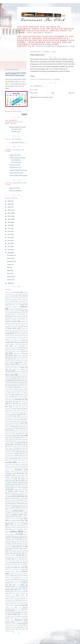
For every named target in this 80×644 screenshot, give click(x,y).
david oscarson (11, 350)
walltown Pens (10, 616)
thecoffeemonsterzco (22, 598)
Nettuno (15, 487)
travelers (19, 604)
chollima (7, 335)
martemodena (14, 459)
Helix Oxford (22, 405)
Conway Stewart (19, 342)
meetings (8, 462)
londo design (9, 448)
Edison (26, 364)
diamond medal (21, 355)
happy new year (10, 403)
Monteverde (20, 473)
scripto (9, 566)
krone (24, 432)
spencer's (16, 583)
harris (20, 403)
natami (26, 481)
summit (7, 592)
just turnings (24, 425)
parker (16, 511)
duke (12, 362)
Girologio (17, 393)
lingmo (15, 446)
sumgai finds (22, 588)
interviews (23, 418)
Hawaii (26, 403)
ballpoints (24, 307)
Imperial (7, 412)
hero (7, 407)
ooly (19, 498)
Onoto (14, 498)
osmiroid (25, 500)
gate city (22, 387)
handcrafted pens (19, 400)
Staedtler (22, 584)
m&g (11, 453)
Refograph (19, 545)
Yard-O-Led (8, 629)
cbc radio (12, 332)
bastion (24, 309)
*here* (48, 33)
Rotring (19, 555)
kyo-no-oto (22, 434)
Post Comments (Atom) (46, 97)
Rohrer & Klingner (10, 554)
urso (17, 609)
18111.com (8, 292)
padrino (15, 505)
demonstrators (16, 353)
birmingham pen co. (11, 314)
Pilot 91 (25, 534)
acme (9, 294)
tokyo (24, 602)
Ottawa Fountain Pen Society (18, 170)
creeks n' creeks (14, 344)
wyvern (18, 627)
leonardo (12, 443)
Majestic (17, 455)
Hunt (18, 410)
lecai (8, 441)
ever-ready (8, 373)
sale (16, 559)
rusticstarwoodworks (22, 557)
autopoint (15, 307)
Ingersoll (15, 414)
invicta (7, 420)
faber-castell (10, 375)
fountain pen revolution (19, 382)
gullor (19, 398)
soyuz (17, 581)
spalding (23, 581)
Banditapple (12, 309)
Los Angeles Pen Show (19, 452)
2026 (9, 201)
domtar (19, 361)
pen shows (24, 518)
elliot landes (14, 368)
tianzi (7, 602)
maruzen (7, 460)
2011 (9, 247)
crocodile (23, 344)
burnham (7, 323)
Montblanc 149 (9, 472)
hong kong (16, 409)
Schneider (14, 562)
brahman (7, 320)
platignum (8, 538)
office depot (25, 495)
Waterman (18, 620)
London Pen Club (15, 165)
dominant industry (10, 361)
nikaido (7, 489)
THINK (17, 600)
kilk (25, 430)
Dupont (18, 362)
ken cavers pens (17, 430)
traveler (13, 604)
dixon (18, 359)
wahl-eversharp (12, 614)
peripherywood (22, 529)
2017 (9, 228)
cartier (19, 330)
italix (12, 420)
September (10, 261)
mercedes (25, 462)
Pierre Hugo (10, 534)
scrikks (26, 564)
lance (24, 438)
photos (14, 531)
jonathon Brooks (9, 425)
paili (25, 505)
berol (6, 313)
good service (23, 394)
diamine (11, 355)
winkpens (8, 626)
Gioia (9, 393)
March (9, 273)
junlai (17, 425)
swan (24, 592)
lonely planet (22, 450)
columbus (8, 341)
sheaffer (25, 571)
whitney (9, 624)
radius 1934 (10, 543)
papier (24, 509)
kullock (7, 434)
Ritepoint (13, 550)
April (9, 270)
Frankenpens (14, 384)
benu (23, 311)
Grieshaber (21, 396)
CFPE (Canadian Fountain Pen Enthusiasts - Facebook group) (18, 160)
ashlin (19, 303)
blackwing (8, 316)
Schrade (7, 564)
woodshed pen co (10, 627)
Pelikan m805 (14, 517)
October (10, 258)
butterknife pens (16, 323)
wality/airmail (24, 614)
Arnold (12, 301)
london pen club (20, 448)
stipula (23, 586)
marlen (7, 459)
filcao (21, 377)
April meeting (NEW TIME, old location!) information (16, 74)
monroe (7, 470)
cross (7, 346)
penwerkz (14, 529)
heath (9, 405)
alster (15, 298)
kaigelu (13, 427)
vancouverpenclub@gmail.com (55, 46)
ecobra (20, 364)
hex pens (15, 407)
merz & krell (10, 464)
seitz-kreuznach (14, 570)
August (9, 264)
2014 (9, 238)
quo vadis (25, 541)
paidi (20, 505)
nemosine (8, 487)
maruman (23, 459)
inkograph (8, 418)
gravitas (13, 396)
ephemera (22, 369)
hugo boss (11, 410)
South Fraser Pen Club (16, 173)
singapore (19, 576)
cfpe (25, 332)
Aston (24, 303)
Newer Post (34, 93)
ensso (7, 369)
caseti (24, 330)
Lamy (22, 436)
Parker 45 (25, 511)
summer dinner (10, 590)
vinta (8, 613)
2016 (9, 231)
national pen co (21, 484)
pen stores (21, 520)
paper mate (22, 507)
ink (21, 414)
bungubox (23, 321)
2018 (9, 225)
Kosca (18, 432)
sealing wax (17, 566)
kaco (8, 427)
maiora (11, 455)
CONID (23, 341)
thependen (10, 600)
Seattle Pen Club (15, 188)
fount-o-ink (25, 379)
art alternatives (21, 301)
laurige (7, 439)
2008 (9, 283)
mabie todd (18, 453)
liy (25, 446)
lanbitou (18, 438)
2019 (9, 222)
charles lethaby (17, 334)
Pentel (7, 529)
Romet (20, 554)
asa (15, 303)
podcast (12, 540)
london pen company (11, 450)
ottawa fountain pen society (19, 502)
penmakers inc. (22, 526)
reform (26, 545)
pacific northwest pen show (20, 504)
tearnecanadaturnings (10, 597)
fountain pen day (12, 380)
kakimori (20, 427)
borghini (10, 318)
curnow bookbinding (19, 346)
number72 (23, 493)
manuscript (23, 457)
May (9, 267)
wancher (8, 618)
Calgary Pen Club (15, 155)
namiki (7, 481)
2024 (9, 207)
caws (6, 332)
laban (14, 436)
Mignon (7, 466)
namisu (13, 481)
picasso (26, 532)
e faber (24, 362)
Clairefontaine (11, 337)
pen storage (12, 520)
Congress (15, 341)
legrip (7, 443)
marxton (15, 460)
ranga (18, 543)
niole (14, 489)
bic (17, 313)
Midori (24, 464)
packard (9, 505)
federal (20, 375)
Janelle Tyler (20, 421)
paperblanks (16, 509)
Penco (10, 526)
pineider (9, 536)
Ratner (24, 543)
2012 (9, 244)
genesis (9, 391)
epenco (14, 369)
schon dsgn (22, 562)
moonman (8, 475)
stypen (14, 588)
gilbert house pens (23, 391)
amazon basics (22, 298)
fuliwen (23, 386)
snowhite (7, 577)
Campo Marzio (23, 327)
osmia (19, 500)
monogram (23, 468)
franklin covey (23, 384)
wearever (8, 622)
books (26, 316)
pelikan (15, 515)
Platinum (16, 538)
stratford (7, 588)
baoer (18, 309)
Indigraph (8, 414)
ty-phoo (7, 607)
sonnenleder (15, 579)
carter (13, 330)
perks (7, 532)
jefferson (16, 423)
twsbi (23, 605)
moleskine (23, 466)
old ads (14, 496)
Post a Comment (34, 90)
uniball (16, 607)
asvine (7, 305)
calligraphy (8, 327)
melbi (19, 462)
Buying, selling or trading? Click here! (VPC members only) (18, 129)
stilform (16, 586)
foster (18, 379)
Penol (19, 527)
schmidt (7, 562)
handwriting (8, 401)
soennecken (16, 577)
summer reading (22, 590)
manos (7, 457)
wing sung (21, 624)
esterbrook (8, 371)
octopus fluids (15, 495)
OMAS (22, 496)
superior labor (16, 592)
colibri (14, 339)
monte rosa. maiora (20, 472)
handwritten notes (20, 401)
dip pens (25, 357)
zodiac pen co (9, 631)
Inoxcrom (15, 418)
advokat (7, 296)
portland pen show (16, 541)
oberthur (7, 495)
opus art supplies (11, 500)
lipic (20, 446)
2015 (9, 234)
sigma (7, 576)
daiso (20, 348)
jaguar (13, 421)
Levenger (25, 445)
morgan (23, 475)
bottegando (23, 318)
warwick (23, 618)
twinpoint (16, 605)
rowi (14, 557)
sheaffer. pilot (13, 574)
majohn (24, 455)
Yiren (17, 629)
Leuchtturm (16, 445)
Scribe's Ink (14, 564)
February (10, 277)
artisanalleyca (9, 303)
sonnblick (8, 579)
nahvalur (15, 479)
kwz (14, 434)
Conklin (8, 342)
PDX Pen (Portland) (16, 191)
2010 (9, 250)
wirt (24, 626)
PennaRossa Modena (10, 527)
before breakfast (15, 311)
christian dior (24, 335)
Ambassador (8, 299)
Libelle (9, 446)
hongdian (25, 409)
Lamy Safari (9, 438)
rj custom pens (22, 550)
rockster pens (21, 552)
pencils (25, 524)
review (7, 548)
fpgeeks (7, 384)
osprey (9, 502)
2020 (9, 219)
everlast (15, 373)
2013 (9, 241)
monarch (16, 468)
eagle (7, 364)
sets (6, 572)
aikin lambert (15, 296)
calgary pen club (13, 325)
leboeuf (26, 439)
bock (21, 316)
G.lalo (7, 387)
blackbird (23, 314)
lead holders (19, 439)
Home (53, 93)
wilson (15, 624)
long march (8, 452)
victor (21, 611)
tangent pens (20, 595)
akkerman (25, 296)
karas (24, 428)
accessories (16, 292)
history (23, 407)
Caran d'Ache (12, 328)
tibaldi (12, 602)
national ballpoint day (14, 482)
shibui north (22, 574)
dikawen (18, 357)
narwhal (20, 481)
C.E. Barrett (25, 323)
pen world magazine (19, 522)
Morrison (8, 477)
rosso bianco (10, 555)
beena (7, 311)
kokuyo (12, 432)
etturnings (17, 371)
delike (24, 351)
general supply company (22, 389)
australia (7, 307)
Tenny (21, 597)
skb (25, 576)
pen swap (8, 522)
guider (13, 398)
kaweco (8, 430)
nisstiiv (20, 489)
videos (26, 611)
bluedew (15, 316)
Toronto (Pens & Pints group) (18, 176)
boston (16, 318)
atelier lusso (15, 305)
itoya (16, 420)
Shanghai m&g (15, 572)
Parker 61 (19, 513)
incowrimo (15, 412)
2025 (9, 204)
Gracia (7, 396)
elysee (22, 368)
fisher (13, 379)
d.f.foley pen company (11, 348)
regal (8, 547)
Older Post (72, 93)
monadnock (8, 468)
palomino (7, 507)
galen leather (14, 387)
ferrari (26, 375)
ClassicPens (20, 337)
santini (24, 561)
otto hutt (8, 504)
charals (7, 334)
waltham (18, 616)
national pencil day (11, 486)
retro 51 (22, 547)
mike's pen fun (15, 466)
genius (14, 391)
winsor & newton (16, 626)
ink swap (13, 416)
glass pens (15, 394)
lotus (6, 453)
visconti (15, 613)
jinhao (23, 423)
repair (14, 547)
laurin (12, 439)
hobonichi (8, 409)
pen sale (16, 518)
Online (7, 498)
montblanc (18, 470)
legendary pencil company (19, 441)
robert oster (9, 552)
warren (15, 618)
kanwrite (17, 428)
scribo (20, 564)
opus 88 (25, 498)
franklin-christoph (13, 386)
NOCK (26, 489)
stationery (8, 586)
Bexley (12, 313)
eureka (24, 371)
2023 (9, 210)
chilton (24, 334)
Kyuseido (8, 436)
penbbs (7, 524)
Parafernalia (8, 511)
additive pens (22, 294)
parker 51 (10, 513)
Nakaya (23, 479)
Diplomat (10, 359)
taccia (7, 593)
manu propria (14, 457)
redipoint (12, 545)
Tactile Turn (15, 593)
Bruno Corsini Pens (19, 320)
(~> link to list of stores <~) (18, 143)
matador (23, 460)
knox (6, 432)
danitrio (25, 348)
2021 (9, 216)
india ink (23, 412)
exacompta (23, 373)
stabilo (14, 584)
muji (16, 477)
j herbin (22, 420)
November (10, 255)
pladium (24, 536)
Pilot (17, 534)
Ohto (8, 496)
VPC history (24, 613)
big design (23, 313)
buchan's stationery (11, 321)
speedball (8, 583)
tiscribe (18, 602)
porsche (19, 540)
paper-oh (8, 509)
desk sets (25, 353)
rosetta (26, 554)
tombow (7, 604)
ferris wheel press (12, 377)
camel (15, 327)
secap (7, 570)
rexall (13, 548)
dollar (24, 359)
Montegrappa (9, 473)
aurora (22, 305)
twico (10, 605)
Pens (24, 527)
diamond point (9, 357)
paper (14, 507)
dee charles (17, 351)
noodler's (11, 491)
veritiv (16, 611)
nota (16, 493)
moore (17, 475)
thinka (24, 600)
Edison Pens (10, 366)
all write (9, 298)
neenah (23, 486)
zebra (23, 629)
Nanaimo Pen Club (15, 168)
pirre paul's (17, 536)
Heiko (14, 405)
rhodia (18, 548)
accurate (25, 292)
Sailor (9, 559)
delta (7, 353)
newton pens (22, 487)
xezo (24, 627)
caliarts (23, 325)
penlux (15, 526)
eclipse (13, 364)
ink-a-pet (23, 416)
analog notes (17, 299)
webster (25, 622)
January (10, 280)
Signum (12, 576)
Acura (14, 294)
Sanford (17, 561)
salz (20, 559)
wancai (24, 616)
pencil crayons (17, 524)
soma (24, 577)
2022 (9, 213)
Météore (18, 464)
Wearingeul (18, 622)
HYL (24, 410)
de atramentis (21, 350)
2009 (9, 253)
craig (6, 344)
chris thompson (15, 335)
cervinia (19, 332)
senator (23, 570)
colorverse (22, 339)
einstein (18, 366)
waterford (8, 620)
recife (7, 545)
